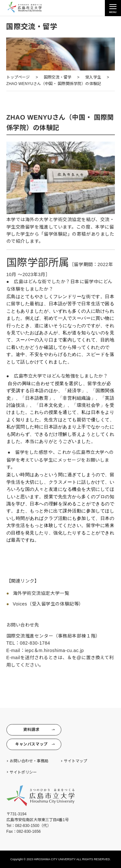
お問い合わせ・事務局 (29, 761)
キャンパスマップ (35, 744)
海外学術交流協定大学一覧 (41, 593)
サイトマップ (76, 761)
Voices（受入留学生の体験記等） (48, 604)
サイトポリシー (23, 772)
